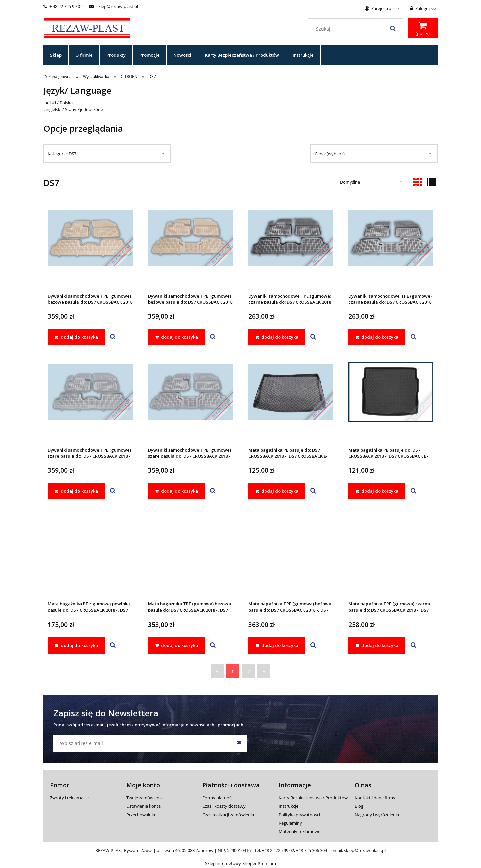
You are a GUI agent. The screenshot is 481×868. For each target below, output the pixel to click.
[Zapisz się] (239, 743)
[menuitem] (56, 55)
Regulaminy (290, 823)
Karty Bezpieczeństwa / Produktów (313, 798)
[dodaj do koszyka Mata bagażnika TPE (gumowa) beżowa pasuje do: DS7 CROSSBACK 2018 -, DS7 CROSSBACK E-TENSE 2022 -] (176, 645)
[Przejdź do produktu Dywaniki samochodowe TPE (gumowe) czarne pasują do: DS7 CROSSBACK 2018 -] (291, 247)
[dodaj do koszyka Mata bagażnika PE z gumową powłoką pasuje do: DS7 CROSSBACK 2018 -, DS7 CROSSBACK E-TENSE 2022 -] (76, 645)
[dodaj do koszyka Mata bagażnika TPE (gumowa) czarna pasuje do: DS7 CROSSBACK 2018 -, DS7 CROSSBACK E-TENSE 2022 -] (377, 645)
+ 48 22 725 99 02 (63, 6)
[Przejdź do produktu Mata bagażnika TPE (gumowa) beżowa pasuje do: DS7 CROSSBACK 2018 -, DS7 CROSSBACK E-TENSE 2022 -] (190, 555)
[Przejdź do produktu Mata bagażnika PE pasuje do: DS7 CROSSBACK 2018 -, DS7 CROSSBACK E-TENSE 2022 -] (291, 401)
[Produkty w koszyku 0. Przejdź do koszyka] (423, 29)
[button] (113, 337)
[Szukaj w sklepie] (357, 29)
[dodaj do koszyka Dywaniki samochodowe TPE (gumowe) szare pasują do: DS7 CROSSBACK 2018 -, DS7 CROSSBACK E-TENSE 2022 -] (176, 491)
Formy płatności (218, 798)
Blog (359, 806)
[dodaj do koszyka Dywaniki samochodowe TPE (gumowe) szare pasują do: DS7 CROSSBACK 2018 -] (76, 491)
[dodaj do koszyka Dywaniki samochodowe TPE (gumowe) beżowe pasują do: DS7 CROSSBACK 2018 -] (76, 337)
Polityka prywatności (299, 815)
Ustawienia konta (143, 806)
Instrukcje (288, 806)
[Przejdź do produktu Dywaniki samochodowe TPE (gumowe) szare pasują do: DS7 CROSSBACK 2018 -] (90, 401)
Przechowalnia (141, 815)
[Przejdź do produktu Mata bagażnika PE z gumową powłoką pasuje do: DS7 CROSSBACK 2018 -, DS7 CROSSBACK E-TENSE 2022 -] (90, 555)
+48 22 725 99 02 (278, 850)
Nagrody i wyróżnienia (377, 815)
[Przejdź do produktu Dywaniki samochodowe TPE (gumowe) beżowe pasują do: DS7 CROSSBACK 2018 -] (90, 247)
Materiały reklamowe (299, 831)
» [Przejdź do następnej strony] (264, 671)
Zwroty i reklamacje (69, 798)
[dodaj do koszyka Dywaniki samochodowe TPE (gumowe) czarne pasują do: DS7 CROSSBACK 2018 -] (277, 337)
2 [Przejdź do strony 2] (248, 671)
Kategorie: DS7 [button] (62, 154)
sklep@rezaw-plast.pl (114, 6)
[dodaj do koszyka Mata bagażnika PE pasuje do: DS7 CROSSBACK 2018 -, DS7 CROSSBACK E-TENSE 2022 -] (277, 491)
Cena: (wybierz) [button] (330, 154)
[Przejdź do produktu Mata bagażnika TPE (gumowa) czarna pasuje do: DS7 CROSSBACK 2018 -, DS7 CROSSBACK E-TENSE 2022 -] (391, 555)
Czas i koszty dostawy (224, 806)
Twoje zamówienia (144, 798)
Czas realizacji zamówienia (228, 815)
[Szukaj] (393, 28)
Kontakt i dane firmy (375, 798)
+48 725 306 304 (311, 850)
